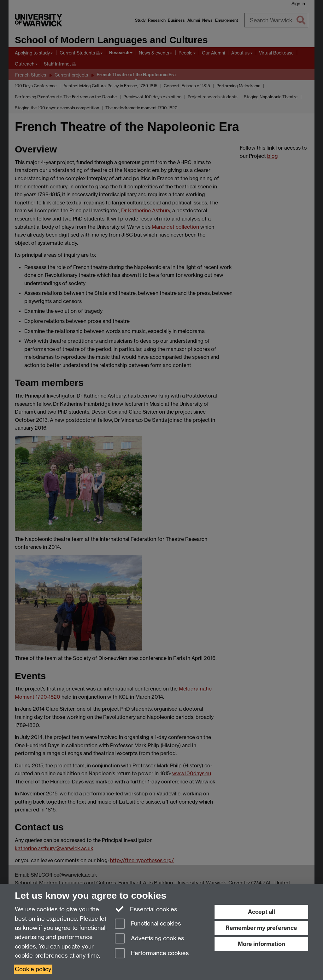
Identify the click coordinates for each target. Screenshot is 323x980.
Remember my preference (261, 928)
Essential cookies (146, 909)
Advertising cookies (150, 939)
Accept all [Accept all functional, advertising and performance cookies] (261, 912)
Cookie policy (33, 969)
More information (261, 944)
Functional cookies (148, 924)
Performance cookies (152, 954)
